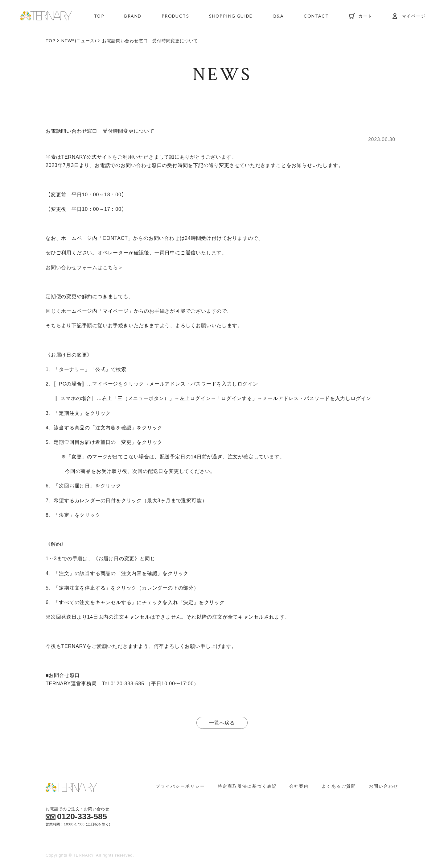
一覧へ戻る (222, 723)
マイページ (414, 17)
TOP (99, 17)
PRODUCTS (175, 17)
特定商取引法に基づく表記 (247, 786)
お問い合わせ (384, 786)
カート (365, 17)
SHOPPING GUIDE (231, 17)
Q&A (278, 17)
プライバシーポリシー (180, 786)
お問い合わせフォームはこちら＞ (84, 267)
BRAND (133, 17)
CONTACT (316, 17)
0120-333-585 (127, 684)
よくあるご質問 (339, 786)
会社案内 (299, 786)
